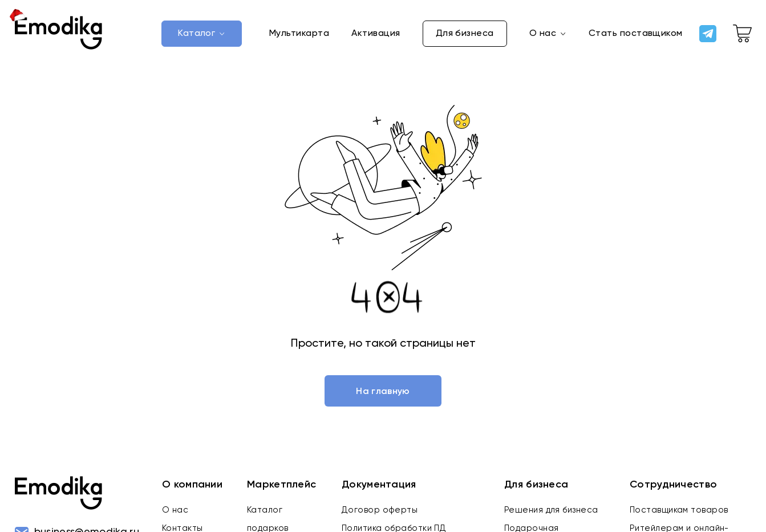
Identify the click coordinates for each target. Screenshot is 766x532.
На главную (383, 392)
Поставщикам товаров (679, 510)
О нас (175, 510)
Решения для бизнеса (551, 510)
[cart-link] (742, 34)
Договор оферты (380, 510)
